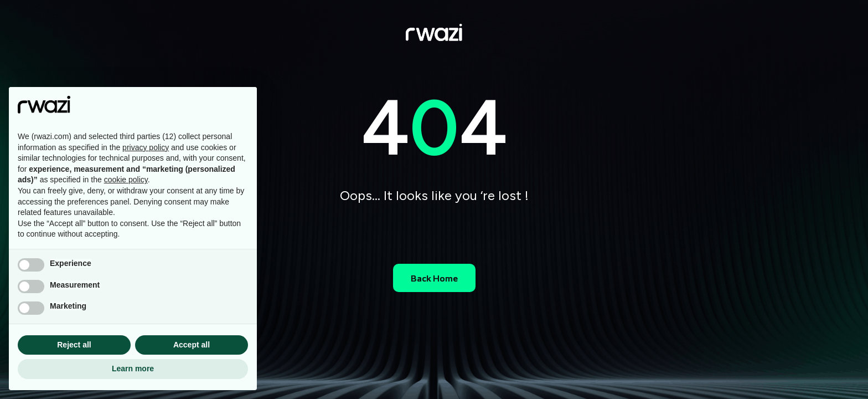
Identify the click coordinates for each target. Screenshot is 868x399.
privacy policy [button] (146, 147)
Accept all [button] (192, 345)
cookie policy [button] (126, 180)
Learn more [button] (133, 369)
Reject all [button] (74, 345)
